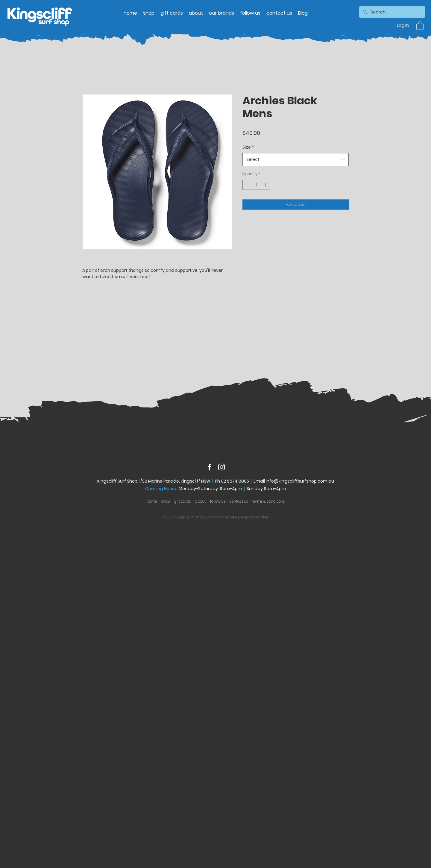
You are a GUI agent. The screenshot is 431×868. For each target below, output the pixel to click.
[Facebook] (210, 467)
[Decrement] (247, 185)
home (152, 501)
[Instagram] (221, 467)
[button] (420, 25)
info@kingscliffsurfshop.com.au (300, 481)
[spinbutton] (256, 185)
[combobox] (296, 160)
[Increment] (266, 185)
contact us (239, 501)
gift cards (182, 501)
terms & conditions (268, 501)
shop (166, 501)
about (200, 501)
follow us (218, 501)
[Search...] (391, 12)
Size (248, 147)
